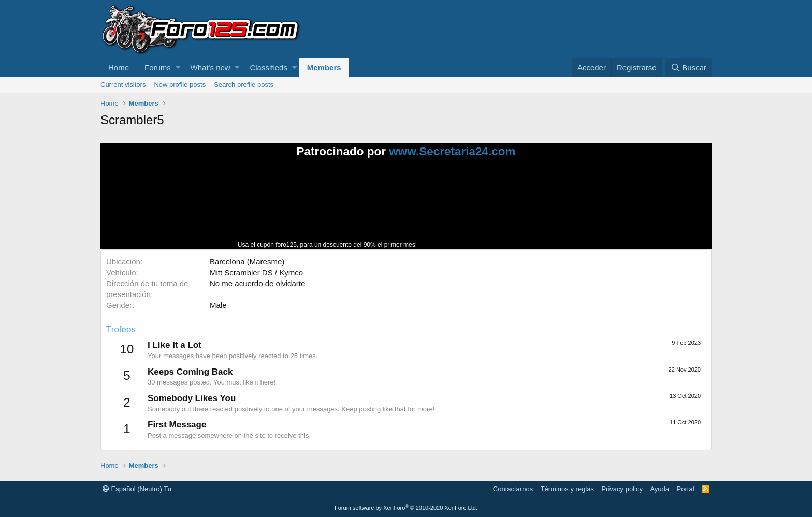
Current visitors (123, 85)
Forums (158, 68)
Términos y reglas (567, 489)
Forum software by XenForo (406, 508)
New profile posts (180, 85)
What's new (211, 68)
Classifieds (269, 68)
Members (324, 68)
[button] (178, 68)
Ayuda (659, 489)
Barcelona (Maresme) (247, 262)
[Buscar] (688, 68)
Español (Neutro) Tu (137, 489)
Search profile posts (244, 85)
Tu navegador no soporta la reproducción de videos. (497, 208)
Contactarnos (513, 489)
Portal (686, 489)
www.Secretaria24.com (452, 151)
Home (119, 68)
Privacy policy (622, 489)
